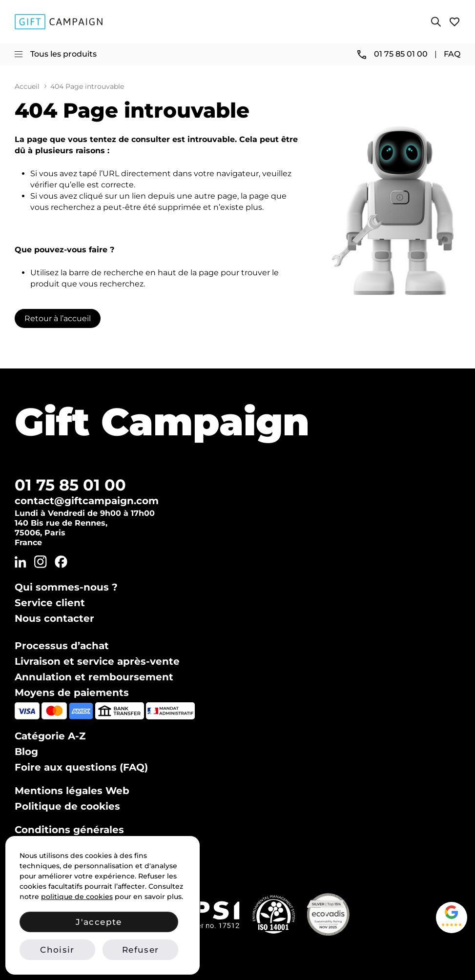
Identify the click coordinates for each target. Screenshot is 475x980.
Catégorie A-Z (50, 736)
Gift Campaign (162, 422)
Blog (26, 752)
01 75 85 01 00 (70, 485)
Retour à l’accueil (58, 318)
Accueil (27, 87)
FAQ (452, 54)
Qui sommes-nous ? (66, 587)
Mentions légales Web (72, 791)
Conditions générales (69, 830)
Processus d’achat (62, 646)
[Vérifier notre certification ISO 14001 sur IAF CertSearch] (274, 914)
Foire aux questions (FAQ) (81, 767)
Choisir (57, 950)
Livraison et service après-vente (97, 661)
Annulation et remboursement (94, 677)
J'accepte (99, 922)
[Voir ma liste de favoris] (454, 22)
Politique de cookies (67, 806)
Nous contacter (54, 618)
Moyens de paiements (72, 693)
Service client (50, 603)
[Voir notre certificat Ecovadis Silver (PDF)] (328, 914)
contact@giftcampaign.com (87, 501)
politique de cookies (77, 897)
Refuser (140, 950)
